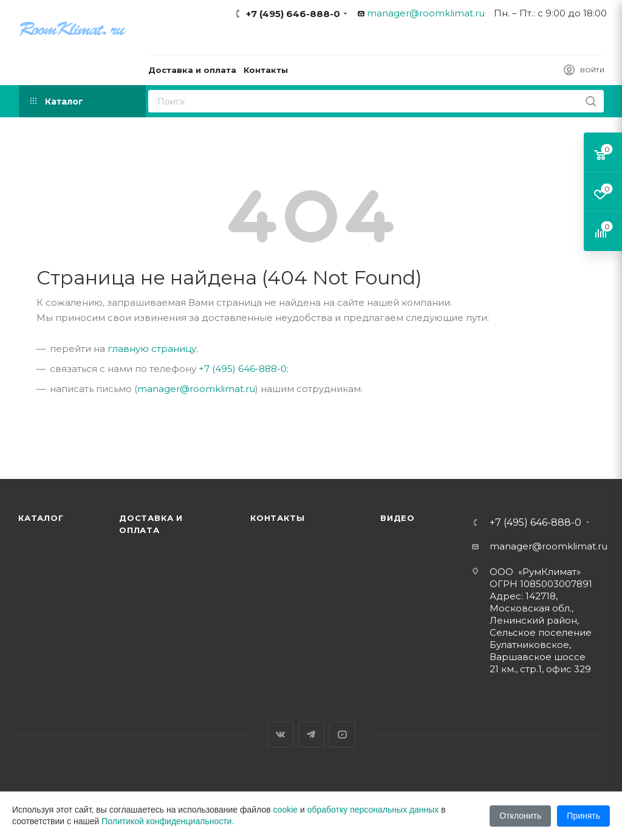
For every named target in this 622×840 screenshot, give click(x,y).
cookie (285, 810)
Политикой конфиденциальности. (168, 821)
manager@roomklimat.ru (426, 13)
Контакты (277, 518)
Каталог (41, 518)
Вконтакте (280, 735)
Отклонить (520, 816)
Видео (398, 518)
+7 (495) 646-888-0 (293, 14)
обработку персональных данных (373, 810)
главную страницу (152, 349)
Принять (583, 816)
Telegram (311, 735)
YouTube (342, 735)
